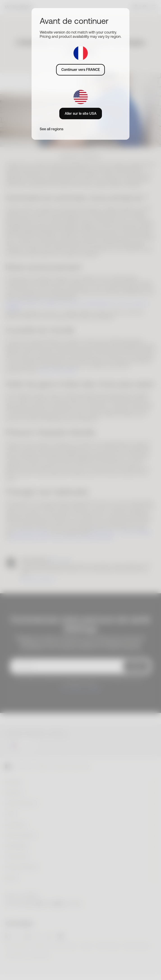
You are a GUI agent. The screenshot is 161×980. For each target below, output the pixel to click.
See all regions (52, 129)
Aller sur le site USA (81, 113)
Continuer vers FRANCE (81, 70)
